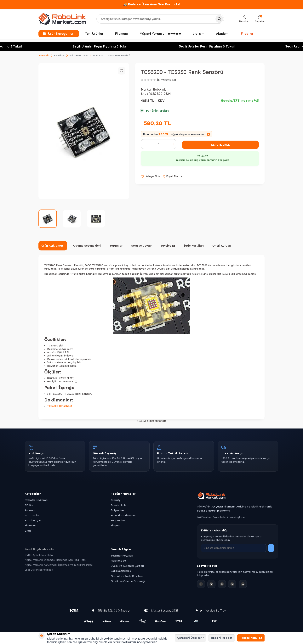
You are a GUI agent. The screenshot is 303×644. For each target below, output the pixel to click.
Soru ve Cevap (141, 246)
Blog (28, 531)
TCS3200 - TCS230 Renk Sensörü (111, 56)
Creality (116, 500)
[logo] (62, 19)
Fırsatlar (247, 34)
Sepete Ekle (220, 145)
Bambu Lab (118, 505)
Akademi (223, 34)
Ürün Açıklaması (53, 246)
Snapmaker (118, 520)
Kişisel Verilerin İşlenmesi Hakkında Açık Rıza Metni (55, 560)
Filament (122, 34)
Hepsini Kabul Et (251, 638)
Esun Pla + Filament (123, 515)
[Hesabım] (244, 19)
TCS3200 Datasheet (60, 406)
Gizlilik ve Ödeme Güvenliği (128, 581)
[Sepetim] (260, 19)
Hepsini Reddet (222, 638)
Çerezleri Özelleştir (190, 638)
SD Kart (30, 505)
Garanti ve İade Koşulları (127, 576)
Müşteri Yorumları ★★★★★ (160, 34)
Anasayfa (44, 56)
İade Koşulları (194, 246)
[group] (84, 131)
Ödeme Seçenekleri (87, 246)
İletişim (199, 34)
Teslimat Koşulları (122, 555)
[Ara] (219, 19)
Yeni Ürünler (94, 34)
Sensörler (59, 56)
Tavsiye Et (168, 246)
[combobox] (160, 19)
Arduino (30, 510)
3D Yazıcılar (32, 515)
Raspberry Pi (33, 520)
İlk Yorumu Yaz (167, 80)
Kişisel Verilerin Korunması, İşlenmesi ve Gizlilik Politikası (59, 565)
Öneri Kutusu (222, 246)
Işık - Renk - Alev (79, 56)
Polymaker (118, 510)
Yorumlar (116, 246)
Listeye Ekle (150, 176)
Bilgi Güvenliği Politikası (39, 570)
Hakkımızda (118, 560)
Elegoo (115, 525)
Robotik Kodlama (36, 500)
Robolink (159, 89)
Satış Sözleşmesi (121, 571)
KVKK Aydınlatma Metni (39, 555)
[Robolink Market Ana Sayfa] (238, 496)
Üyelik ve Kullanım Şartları (127, 566)
